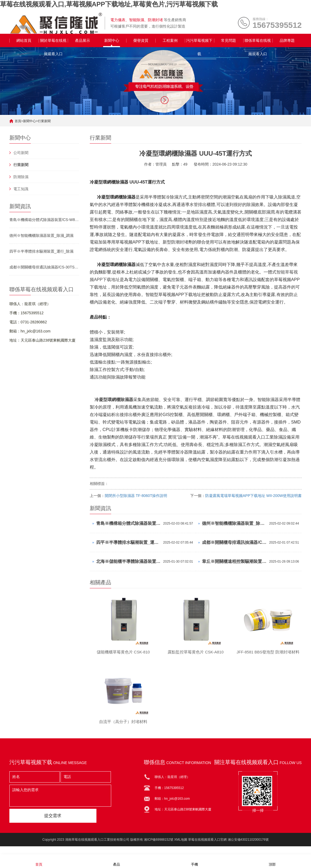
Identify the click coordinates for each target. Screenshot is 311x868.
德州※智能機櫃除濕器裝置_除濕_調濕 (42, 235)
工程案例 (170, 40)
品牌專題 (287, 40)
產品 (117, 861)
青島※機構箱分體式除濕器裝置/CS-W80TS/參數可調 (44, 220)
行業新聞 (44, 121)
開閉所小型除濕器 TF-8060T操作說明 (136, 496)
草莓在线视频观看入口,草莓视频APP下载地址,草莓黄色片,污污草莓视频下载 (109, 4)
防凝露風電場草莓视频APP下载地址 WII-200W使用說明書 (253, 496)
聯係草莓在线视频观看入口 (258, 43)
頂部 (272, 861)
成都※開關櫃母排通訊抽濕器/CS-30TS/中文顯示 (44, 267)
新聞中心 (112, 40)
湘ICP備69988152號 (158, 843)
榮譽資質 (141, 40)
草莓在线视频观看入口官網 (207, 843)
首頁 (18, 121)
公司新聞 (21, 153)
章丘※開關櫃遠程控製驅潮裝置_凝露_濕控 (234, 561)
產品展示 (83, 40)
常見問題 (228, 40)
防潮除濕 (21, 177)
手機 (194, 861)
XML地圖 (181, 843)
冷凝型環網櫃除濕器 (114, 400)
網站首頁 (24, 40)
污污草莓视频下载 (199, 43)
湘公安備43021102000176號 (248, 843)
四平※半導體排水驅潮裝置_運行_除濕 (42, 251)
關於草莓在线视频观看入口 (53, 43)
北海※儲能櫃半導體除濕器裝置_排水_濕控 (128, 561)
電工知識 (21, 189)
